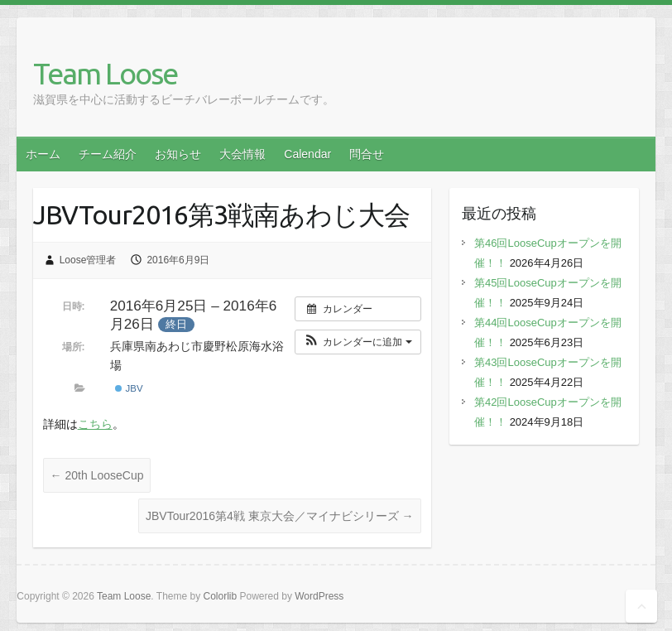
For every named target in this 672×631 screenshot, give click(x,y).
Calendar (307, 154)
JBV (129, 388)
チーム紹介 (108, 154)
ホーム (43, 154)
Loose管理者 (88, 260)
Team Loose (105, 73)
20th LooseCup (97, 475)
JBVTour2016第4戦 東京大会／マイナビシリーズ (280, 516)
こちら (95, 424)
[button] (358, 342)
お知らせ (178, 154)
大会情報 (242, 154)
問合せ (367, 154)
